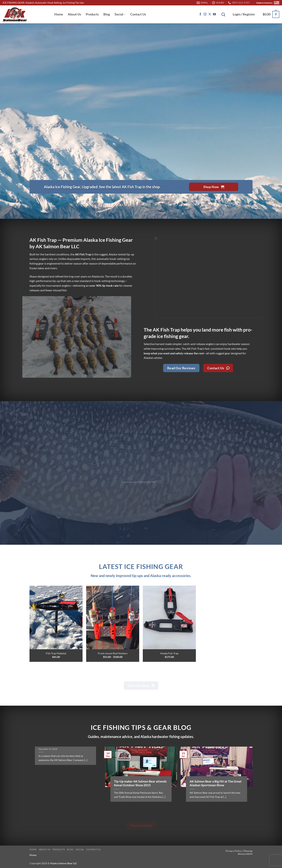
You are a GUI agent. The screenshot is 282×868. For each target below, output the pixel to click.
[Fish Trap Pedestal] (56, 617)
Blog (107, 14)
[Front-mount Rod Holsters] (113, 617)
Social (120, 14)
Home (59, 14)
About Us (74, 14)
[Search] (223, 14)
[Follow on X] (210, 14)
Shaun (33, 276)
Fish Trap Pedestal (56, 653)
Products (92, 14)
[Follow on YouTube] (214, 14)
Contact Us (138, 14)
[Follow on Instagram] (205, 14)
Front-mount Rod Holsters (113, 653)
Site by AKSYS (245, 854)
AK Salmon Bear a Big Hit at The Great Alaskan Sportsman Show (216, 783)
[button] (244, 14)
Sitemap (248, 851)
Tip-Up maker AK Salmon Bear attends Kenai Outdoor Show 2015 (140, 783)
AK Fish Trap (166, 330)
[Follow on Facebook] (200, 14)
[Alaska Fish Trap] (169, 617)
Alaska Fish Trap (169, 653)
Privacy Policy (234, 851)
